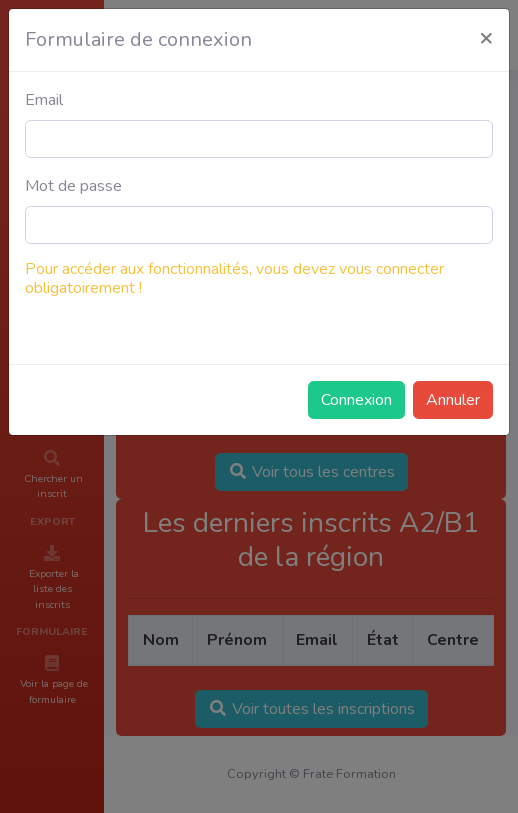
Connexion (356, 400)
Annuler (453, 400)
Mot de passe (73, 186)
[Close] (486, 37)
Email (44, 100)
